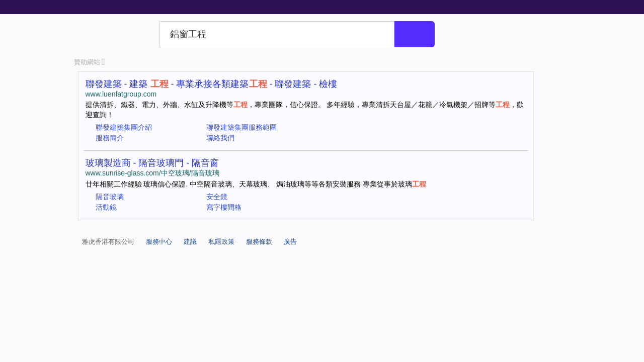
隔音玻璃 (110, 197)
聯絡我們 (220, 138)
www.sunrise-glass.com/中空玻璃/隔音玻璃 (152, 173)
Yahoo (115, 34)
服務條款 (259, 242)
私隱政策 (221, 242)
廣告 (290, 242)
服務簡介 (110, 138)
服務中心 (159, 242)
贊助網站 (90, 62)
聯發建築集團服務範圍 (242, 127)
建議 (190, 242)
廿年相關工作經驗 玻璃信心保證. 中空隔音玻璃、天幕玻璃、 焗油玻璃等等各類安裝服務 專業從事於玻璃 (256, 184)
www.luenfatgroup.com (121, 94)
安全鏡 (217, 197)
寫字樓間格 (224, 207)
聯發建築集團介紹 (124, 127)
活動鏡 (106, 207)
